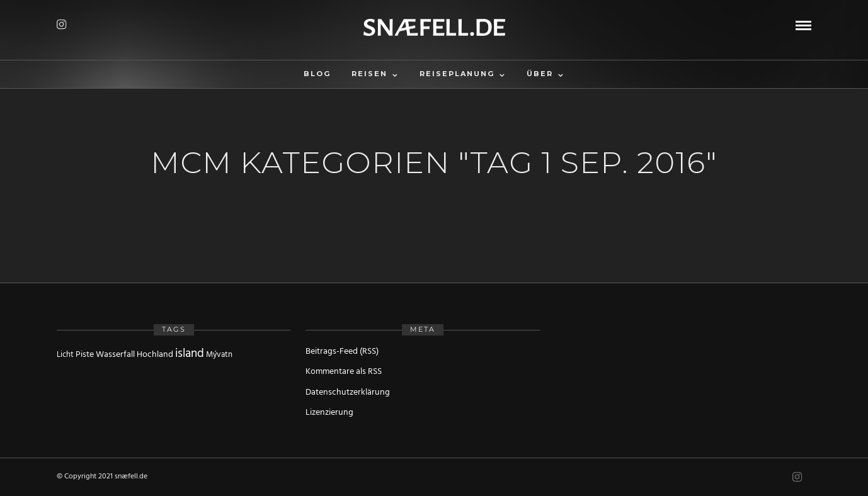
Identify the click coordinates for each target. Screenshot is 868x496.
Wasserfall (115, 355)
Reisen (369, 74)
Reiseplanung (457, 74)
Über (540, 74)
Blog (317, 74)
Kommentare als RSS (344, 372)
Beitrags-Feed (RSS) (342, 352)
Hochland (155, 355)
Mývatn (219, 355)
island (190, 354)
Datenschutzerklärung (348, 392)
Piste (85, 355)
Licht (65, 355)
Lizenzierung (329, 413)
